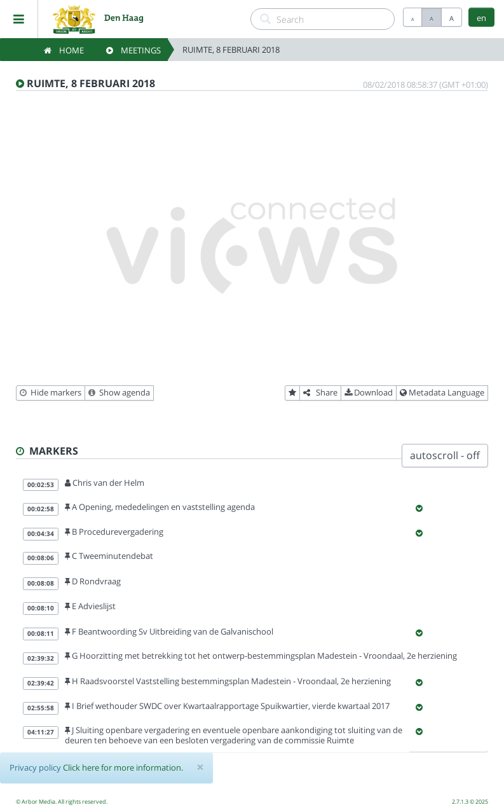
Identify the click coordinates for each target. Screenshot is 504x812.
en (481, 18)
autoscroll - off (445, 455)
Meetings (133, 50)
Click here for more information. (123, 767)
